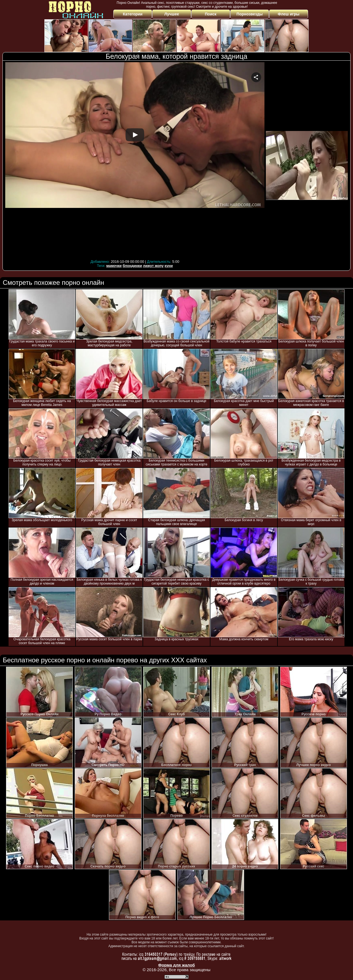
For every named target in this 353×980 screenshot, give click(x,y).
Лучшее (172, 14)
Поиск (211, 14)
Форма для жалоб (176, 965)
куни (169, 266)
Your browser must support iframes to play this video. (135, 160)
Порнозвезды (250, 14)
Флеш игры (289, 14)
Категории (133, 14)
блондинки (132, 266)
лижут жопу (153, 266)
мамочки (114, 266)
